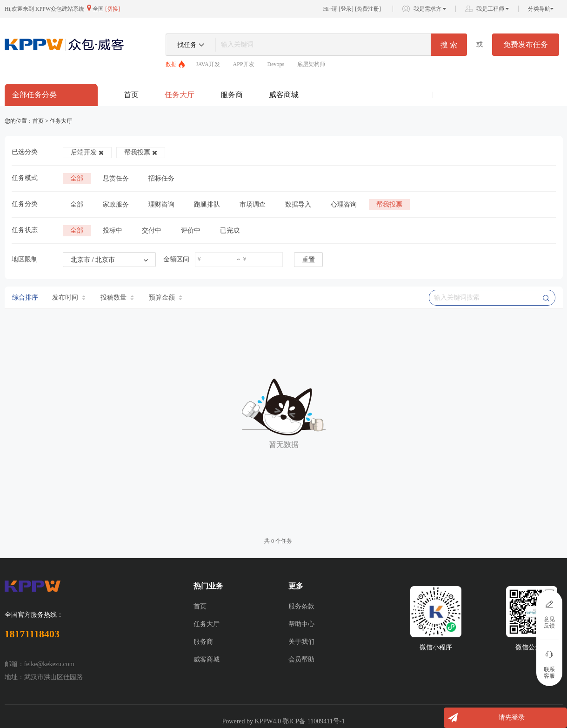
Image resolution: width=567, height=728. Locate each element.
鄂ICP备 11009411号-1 (314, 721)
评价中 (191, 230)
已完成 (230, 230)
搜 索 (449, 45)
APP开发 (244, 64)
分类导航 (541, 9)
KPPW (264, 721)
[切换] (113, 9)
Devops (276, 64)
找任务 (187, 45)
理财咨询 (161, 204)
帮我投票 (141, 152)
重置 (308, 260)
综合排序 (25, 297)
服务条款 (301, 606)
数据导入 (298, 204)
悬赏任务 (116, 178)
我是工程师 (493, 9)
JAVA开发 (208, 64)
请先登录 (512, 718)
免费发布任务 (526, 44)
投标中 (113, 230)
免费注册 (368, 9)
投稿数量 (117, 297)
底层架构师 (311, 64)
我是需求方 (430, 9)
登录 (346, 9)
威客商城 (284, 95)
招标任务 (161, 178)
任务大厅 (180, 95)
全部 (77, 178)
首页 (131, 95)
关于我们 (301, 642)
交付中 (152, 230)
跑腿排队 (207, 204)
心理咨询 (344, 204)
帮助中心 (301, 624)
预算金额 (166, 297)
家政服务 (116, 204)
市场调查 (253, 204)
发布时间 (69, 297)
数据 (171, 64)
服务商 (232, 95)
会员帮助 (301, 659)
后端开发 (87, 152)
